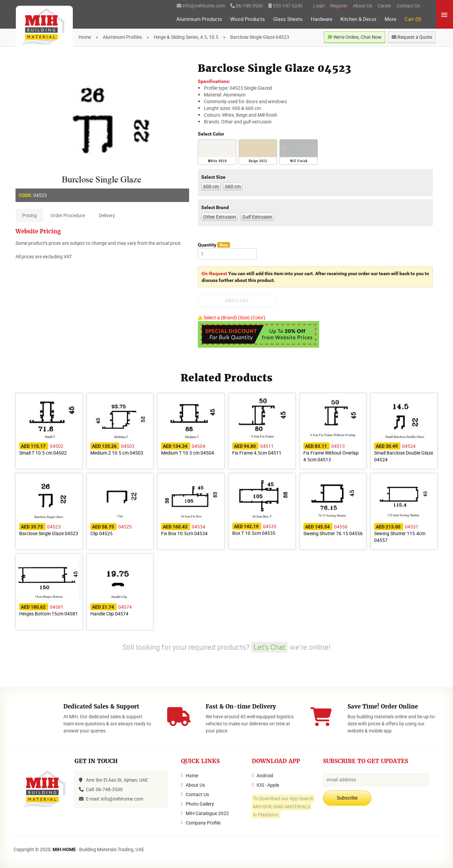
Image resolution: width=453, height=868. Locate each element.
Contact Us (408, 6)
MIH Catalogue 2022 (207, 813)
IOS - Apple (268, 785)
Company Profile (203, 823)
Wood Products (248, 19)
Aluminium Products (199, 19)
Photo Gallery (200, 804)
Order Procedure (68, 215)
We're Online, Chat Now (355, 37)
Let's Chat (269, 647)
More (390, 19)
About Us (363, 6)
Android (265, 775)
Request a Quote (412, 37)
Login (319, 6)
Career (384, 6)
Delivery (107, 215)
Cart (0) (413, 19)
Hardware (322, 19)
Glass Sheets (288, 19)
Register (339, 6)
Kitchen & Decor (358, 19)
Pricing (29, 215)
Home (192, 775)
